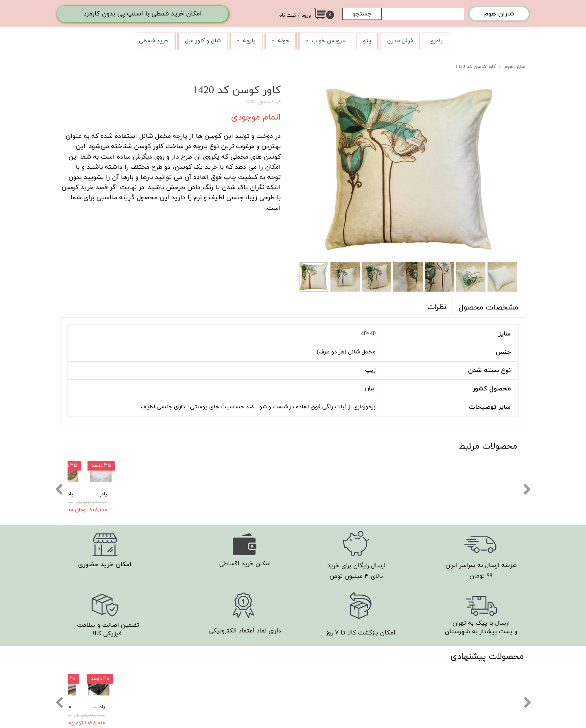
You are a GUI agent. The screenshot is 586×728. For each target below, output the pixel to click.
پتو (367, 41)
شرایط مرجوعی (365, 674)
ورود (306, 15)
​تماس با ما (369, 687)
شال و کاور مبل (203, 41)
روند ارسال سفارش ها (356, 650)
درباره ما (372, 698)
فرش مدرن (400, 41)
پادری (436, 41)
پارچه (249, 41)
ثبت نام (287, 15)
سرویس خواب (329, 41)
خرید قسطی (154, 41)
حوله (284, 41)
